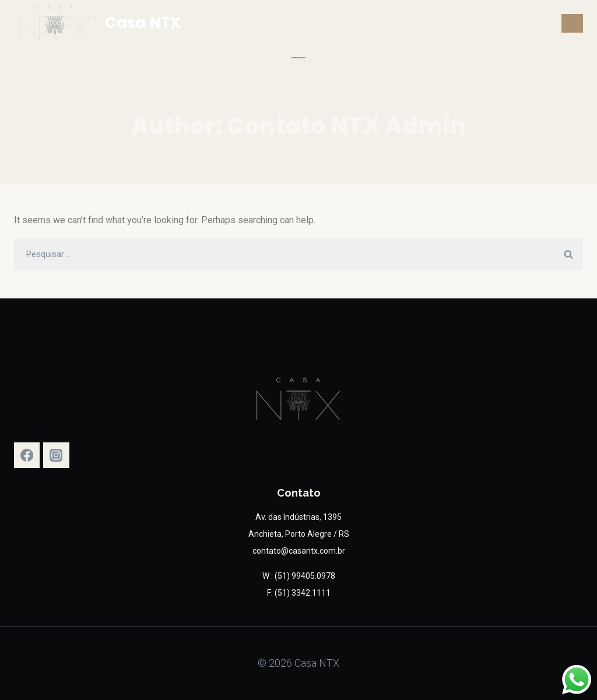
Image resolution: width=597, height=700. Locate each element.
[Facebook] (27, 455)
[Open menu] (572, 23)
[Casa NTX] (98, 23)
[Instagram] (56, 455)
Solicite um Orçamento (298, 57)
